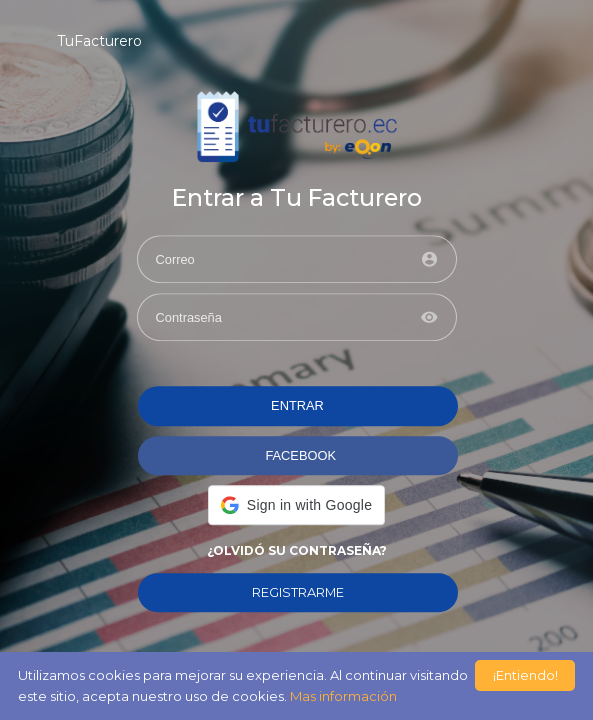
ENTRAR (297, 406)
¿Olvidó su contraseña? (297, 550)
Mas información (343, 696)
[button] (296, 505)
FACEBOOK (300, 455)
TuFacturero (99, 41)
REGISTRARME (298, 592)
